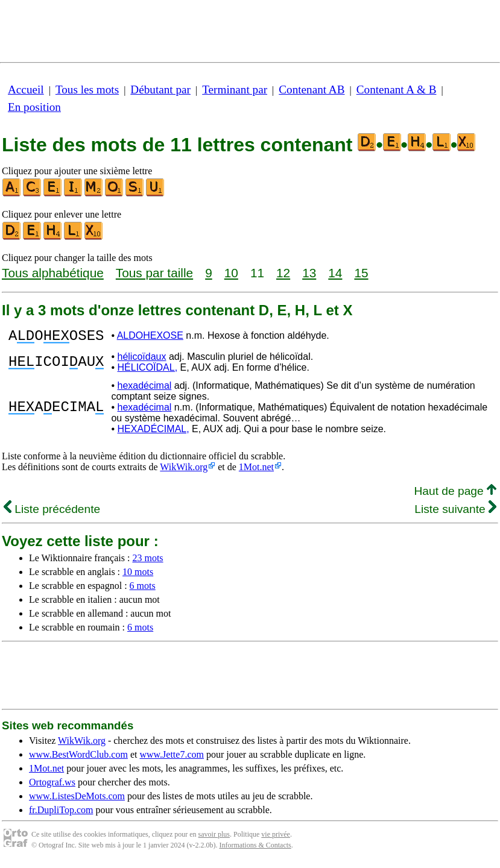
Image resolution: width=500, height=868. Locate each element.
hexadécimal (144, 389)
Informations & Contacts (255, 849)
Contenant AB (312, 90)
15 (361, 273)
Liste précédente (52, 513)
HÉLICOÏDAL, (147, 371)
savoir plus (214, 838)
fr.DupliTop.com (61, 813)
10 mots (138, 575)
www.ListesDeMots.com (77, 800)
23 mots (147, 561)
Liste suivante (455, 513)
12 (283, 273)
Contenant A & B (397, 90)
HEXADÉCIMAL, (153, 432)
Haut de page (455, 495)
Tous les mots (87, 90)
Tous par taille (154, 273)
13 (309, 273)
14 (335, 273)
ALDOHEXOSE (150, 337)
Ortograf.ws (52, 786)
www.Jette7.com (172, 758)
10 (231, 273)
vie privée (276, 838)
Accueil (26, 90)
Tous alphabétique (53, 273)
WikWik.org (184, 470)
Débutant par (160, 90)
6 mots (143, 589)
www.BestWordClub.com (78, 758)
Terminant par (235, 90)
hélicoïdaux (141, 360)
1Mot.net (256, 470)
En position (34, 107)
